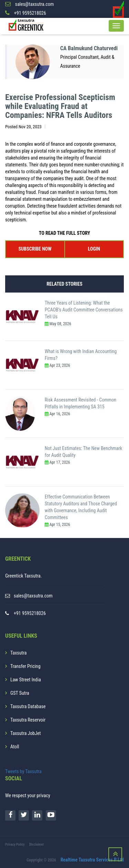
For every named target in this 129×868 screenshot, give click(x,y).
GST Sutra (20, 693)
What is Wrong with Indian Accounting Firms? (81, 355)
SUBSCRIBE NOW (35, 249)
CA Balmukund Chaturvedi (89, 48)
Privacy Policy (15, 844)
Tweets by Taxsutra (23, 771)
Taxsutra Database (28, 706)
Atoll (15, 747)
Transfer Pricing (25, 666)
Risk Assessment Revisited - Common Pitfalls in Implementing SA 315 (80, 403)
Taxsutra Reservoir (28, 720)
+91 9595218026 (30, 613)
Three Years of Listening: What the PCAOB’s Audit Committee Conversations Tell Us (84, 310)
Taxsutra (18, 653)
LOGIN (94, 249)
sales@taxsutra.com (33, 596)
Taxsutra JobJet (26, 733)
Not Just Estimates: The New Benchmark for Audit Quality (83, 452)
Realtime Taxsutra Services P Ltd (92, 860)
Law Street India (26, 680)
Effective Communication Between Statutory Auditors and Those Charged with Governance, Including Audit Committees (81, 507)
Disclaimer (37, 844)
